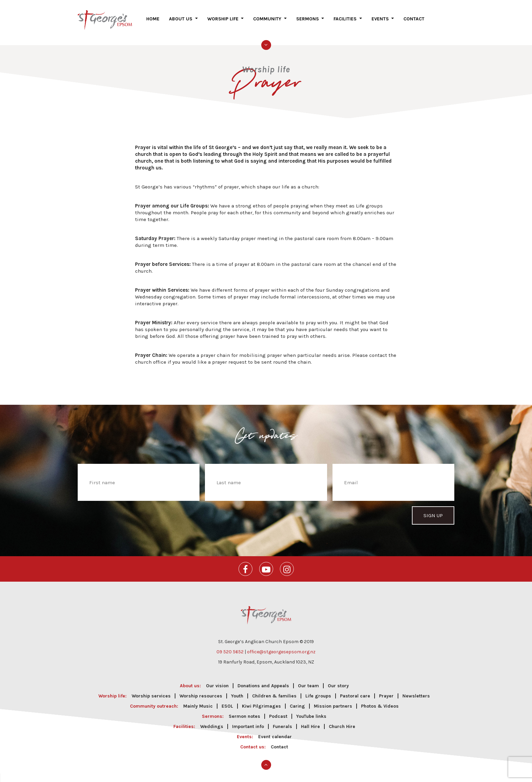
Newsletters (416, 691)
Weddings (212, 721)
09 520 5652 (230, 647)
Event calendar (275, 732)
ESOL (227, 701)
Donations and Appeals (263, 681)
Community (268, 24)
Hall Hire (310, 721)
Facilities (346, 24)
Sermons (308, 24)
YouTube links (311, 711)
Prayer (386, 691)
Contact (414, 24)
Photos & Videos (380, 701)
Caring (297, 701)
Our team (308, 681)
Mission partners (333, 701)
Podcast (278, 711)
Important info (248, 721)
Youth (237, 691)
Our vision (217, 681)
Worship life (224, 24)
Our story (338, 681)
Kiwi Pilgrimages (261, 701)
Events (381, 24)
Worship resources (201, 691)
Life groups (318, 691)
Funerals (282, 721)
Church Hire (342, 721)
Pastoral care (355, 691)
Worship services (151, 691)
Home (153, 24)
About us (181, 24)
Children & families (274, 691)
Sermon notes (244, 711)
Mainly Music (198, 701)
